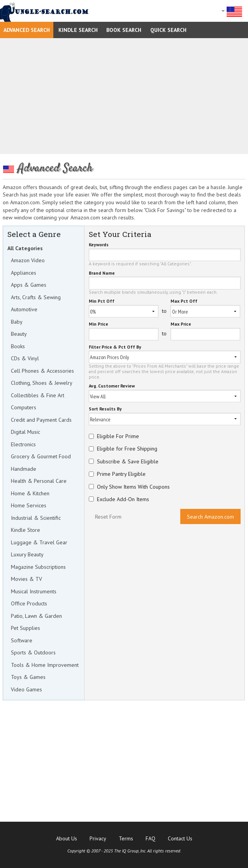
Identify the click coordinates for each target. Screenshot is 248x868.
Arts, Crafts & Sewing (36, 297)
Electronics (23, 444)
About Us (67, 838)
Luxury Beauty (27, 554)
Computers (24, 407)
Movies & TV (26, 579)
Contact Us (180, 838)
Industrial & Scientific (36, 518)
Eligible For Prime (118, 436)
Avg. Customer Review (112, 386)
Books (18, 346)
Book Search (124, 30)
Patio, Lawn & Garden (36, 616)
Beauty (19, 334)
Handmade (24, 469)
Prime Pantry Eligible (121, 474)
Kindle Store (26, 530)
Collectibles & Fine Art (38, 395)
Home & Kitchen (30, 493)
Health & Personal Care (39, 481)
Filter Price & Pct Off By (115, 347)
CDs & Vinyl (25, 358)
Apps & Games (29, 285)
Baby (17, 322)
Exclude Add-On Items (123, 499)
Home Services (29, 505)
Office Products (29, 603)
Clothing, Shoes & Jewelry (42, 383)
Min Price (98, 324)
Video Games (26, 689)
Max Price (181, 324)
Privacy (98, 838)
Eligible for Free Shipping (127, 449)
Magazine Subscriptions (38, 567)
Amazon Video (28, 260)
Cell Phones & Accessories (42, 371)
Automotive (24, 309)
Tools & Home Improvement (45, 665)
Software (22, 640)
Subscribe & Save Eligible (128, 461)
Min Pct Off (102, 301)
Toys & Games (28, 677)
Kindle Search (78, 30)
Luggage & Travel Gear (39, 542)
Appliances (24, 273)
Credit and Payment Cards (41, 420)
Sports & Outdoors (33, 652)
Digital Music (26, 432)
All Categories (25, 248)
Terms (126, 838)
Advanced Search (27, 30)
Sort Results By (105, 409)
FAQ (150, 838)
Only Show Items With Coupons (133, 487)
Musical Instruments (34, 591)
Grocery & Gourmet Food (41, 456)
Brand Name (102, 273)
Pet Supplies (26, 628)
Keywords (99, 245)
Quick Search (168, 30)
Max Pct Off (184, 301)
